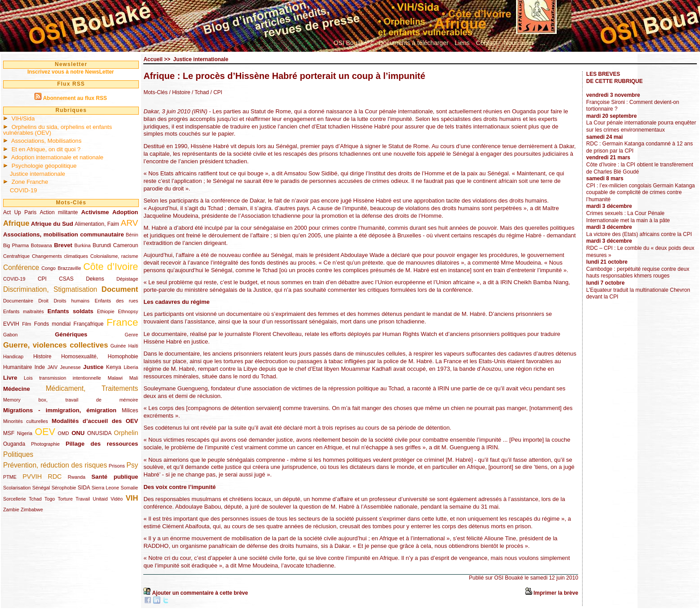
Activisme (95, 212)
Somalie (129, 488)
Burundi (102, 245)
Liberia (131, 367)
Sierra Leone (105, 488)
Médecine (17, 389)
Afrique (16, 223)
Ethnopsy (128, 311)
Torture (65, 499)
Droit (44, 301)
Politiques (18, 454)
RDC (55, 476)
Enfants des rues (116, 301)
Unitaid (100, 499)
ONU (78, 433)
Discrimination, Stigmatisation (50, 289)
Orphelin (126, 433)
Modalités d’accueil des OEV (95, 421)
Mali (134, 378)
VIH (132, 498)
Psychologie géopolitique (44, 166)
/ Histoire (180, 92)
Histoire (42, 356)
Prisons (117, 466)
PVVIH (32, 476)
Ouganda (14, 444)
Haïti (133, 346)
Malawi (115, 378)
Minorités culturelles (25, 421)
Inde (40, 367)
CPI (42, 279)
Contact (487, 43)
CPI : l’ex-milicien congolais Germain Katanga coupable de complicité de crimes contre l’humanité (640, 193)
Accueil (153, 59)
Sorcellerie (15, 499)
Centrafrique (16, 256)
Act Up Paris (20, 212)
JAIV (52, 367)
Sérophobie (64, 488)
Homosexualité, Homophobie (100, 356)
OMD (63, 433)
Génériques (71, 334)
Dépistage (127, 279)
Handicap (13, 356)
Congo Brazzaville (61, 268)
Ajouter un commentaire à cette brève (200, 593)
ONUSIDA (99, 433)
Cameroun (125, 245)
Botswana (41, 245)
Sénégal (41, 488)
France (122, 322)
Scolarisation (17, 488)
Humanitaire (18, 367)
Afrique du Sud (52, 224)
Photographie (46, 444)
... (543, 43)
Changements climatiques (60, 256)
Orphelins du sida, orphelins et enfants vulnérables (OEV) (58, 130)
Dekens (95, 279)
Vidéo (117, 499)
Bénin (132, 235)
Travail (83, 499)
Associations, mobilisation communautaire (64, 234)
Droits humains (71, 301)
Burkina (82, 245)
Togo (50, 499)
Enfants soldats (70, 311)
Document (120, 289)
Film (26, 324)
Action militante (59, 212)
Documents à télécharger (413, 43)
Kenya (113, 367)
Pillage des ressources (102, 444)
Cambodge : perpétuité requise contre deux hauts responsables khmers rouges (638, 273)
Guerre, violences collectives (56, 345)
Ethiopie (106, 311)
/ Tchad (200, 92)
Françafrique (89, 324)
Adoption (125, 212)
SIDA (84, 488)
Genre (131, 335)
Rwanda (77, 477)
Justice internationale (37, 174)
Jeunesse (71, 367)
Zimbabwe (32, 510)
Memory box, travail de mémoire (71, 400)
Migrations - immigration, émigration (60, 410)
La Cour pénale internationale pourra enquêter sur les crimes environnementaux (641, 126)
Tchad (35, 499)
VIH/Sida (23, 118)
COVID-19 (23, 190)
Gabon (10, 335)
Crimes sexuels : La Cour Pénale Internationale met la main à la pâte (628, 217)
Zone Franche (30, 182)
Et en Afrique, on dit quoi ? (46, 149)
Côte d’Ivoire (110, 267)
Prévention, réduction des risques (55, 465)
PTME (10, 477)
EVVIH (11, 324)
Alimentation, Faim (97, 224)
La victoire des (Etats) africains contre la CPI (639, 234)
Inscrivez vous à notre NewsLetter (71, 72)
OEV (45, 432)
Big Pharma (16, 245)
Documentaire (18, 301)
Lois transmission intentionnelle (62, 378)
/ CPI (216, 92)
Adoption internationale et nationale (57, 157)
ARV (129, 223)
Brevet (63, 245)
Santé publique (115, 477)
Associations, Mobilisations (46, 141)
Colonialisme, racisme (114, 256)
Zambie (11, 510)
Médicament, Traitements (92, 388)
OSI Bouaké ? (353, 43)
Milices (130, 410)
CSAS (66, 279)
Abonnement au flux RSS (75, 98)
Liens (462, 43)
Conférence (21, 267)
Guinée (118, 346)
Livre (10, 378)
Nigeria (25, 433)
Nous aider (519, 43)
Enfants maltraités (23, 311)
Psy (132, 465)
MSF (9, 433)
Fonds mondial (52, 324)
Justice (93, 367)
